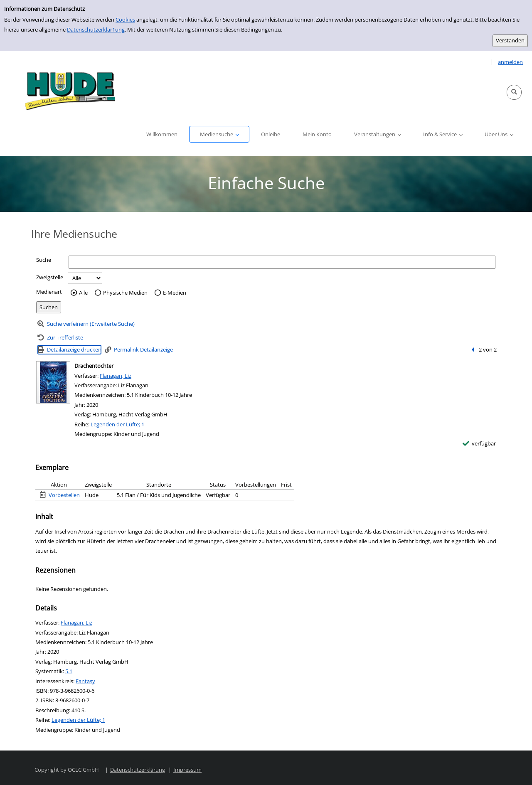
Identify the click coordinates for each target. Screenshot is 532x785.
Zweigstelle (50, 277)
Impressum (187, 770)
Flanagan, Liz (116, 376)
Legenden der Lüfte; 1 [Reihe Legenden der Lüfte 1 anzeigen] (117, 424)
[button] (514, 92)
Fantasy (85, 681)
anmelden (510, 62)
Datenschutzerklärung (138, 770)
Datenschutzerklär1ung (96, 30)
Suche (44, 260)
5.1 (69, 671)
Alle (83, 293)
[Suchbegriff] (282, 262)
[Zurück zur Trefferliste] (60, 338)
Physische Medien (125, 293)
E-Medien (175, 293)
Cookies (125, 20)
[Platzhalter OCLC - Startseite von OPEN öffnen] (67, 92)
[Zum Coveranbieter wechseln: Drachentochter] (53, 382)
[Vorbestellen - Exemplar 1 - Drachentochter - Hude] (60, 495)
